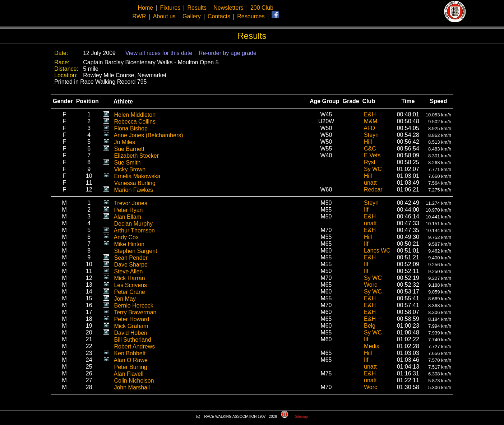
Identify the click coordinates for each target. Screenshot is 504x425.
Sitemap (302, 417)
